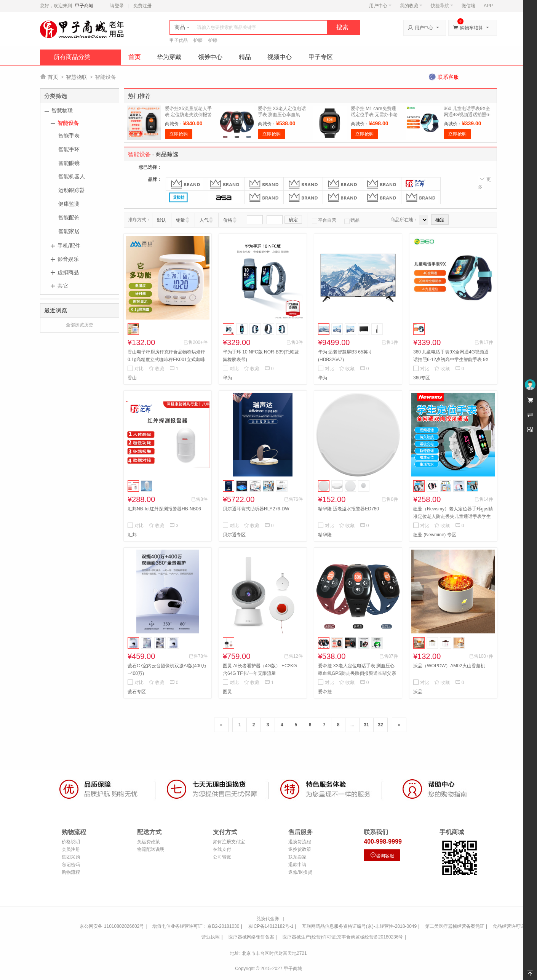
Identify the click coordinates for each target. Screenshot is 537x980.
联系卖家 (297, 857)
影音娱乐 (68, 259)
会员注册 (71, 849)
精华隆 (325, 535)
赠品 (352, 220)
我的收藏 (411, 6)
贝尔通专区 (234, 535)
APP (488, 6)
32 (380, 725)
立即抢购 (179, 134)
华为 (227, 378)
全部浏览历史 (80, 325)
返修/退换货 (300, 872)
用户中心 (380, 6)
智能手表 (69, 136)
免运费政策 (149, 842)
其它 (63, 286)
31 (366, 725)
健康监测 (69, 204)
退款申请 (297, 865)
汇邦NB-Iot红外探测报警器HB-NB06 (164, 509)
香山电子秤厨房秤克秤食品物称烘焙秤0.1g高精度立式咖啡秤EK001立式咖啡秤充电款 (166, 360)
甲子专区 (321, 57)
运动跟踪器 (72, 190)
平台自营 (324, 220)
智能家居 (69, 231)
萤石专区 (137, 692)
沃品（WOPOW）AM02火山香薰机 (449, 666)
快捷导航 (442, 6)
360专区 (422, 378)
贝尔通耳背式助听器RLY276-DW (256, 509)
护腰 (198, 40)
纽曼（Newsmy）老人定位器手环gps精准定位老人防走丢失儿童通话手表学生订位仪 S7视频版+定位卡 (453, 516)
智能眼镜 (69, 163)
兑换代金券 (268, 919)
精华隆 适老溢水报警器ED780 (348, 509)
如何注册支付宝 (229, 842)
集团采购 (71, 857)
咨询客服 (382, 855)
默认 (161, 220)
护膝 (213, 40)
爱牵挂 (325, 692)
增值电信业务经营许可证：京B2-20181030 (196, 926)
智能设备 (68, 123)
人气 (204, 220)
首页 (134, 57)
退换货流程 (300, 842)
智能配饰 (69, 217)
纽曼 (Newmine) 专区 (435, 535)
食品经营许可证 (509, 926)
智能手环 (69, 149)
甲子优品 (179, 40)
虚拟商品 (68, 272)
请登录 (117, 6)
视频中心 (280, 57)
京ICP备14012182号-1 (271, 926)
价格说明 (71, 842)
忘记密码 (71, 865)
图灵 (227, 692)
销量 (181, 220)
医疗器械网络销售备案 (251, 937)
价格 (228, 220)
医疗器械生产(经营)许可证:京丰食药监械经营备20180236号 (343, 937)
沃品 (418, 692)
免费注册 (142, 6)
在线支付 (222, 849)
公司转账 (222, 857)
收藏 (156, 369)
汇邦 (132, 535)
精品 (245, 57)
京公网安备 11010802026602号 (112, 926)
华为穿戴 (169, 57)
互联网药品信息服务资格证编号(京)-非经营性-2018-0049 (359, 926)
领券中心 (210, 57)
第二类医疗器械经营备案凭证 (455, 926)
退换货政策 (300, 849)
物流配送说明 (151, 849)
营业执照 (211, 937)
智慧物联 (77, 77)
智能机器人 (72, 176)
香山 (132, 378)
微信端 (468, 6)
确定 (293, 220)
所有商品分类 (72, 57)
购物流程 (71, 872)
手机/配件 (69, 246)
